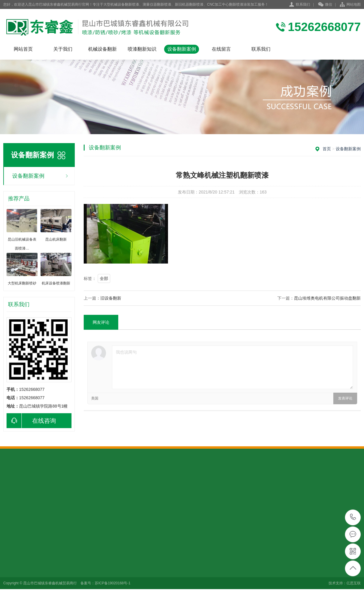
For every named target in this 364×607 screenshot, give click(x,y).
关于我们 (63, 49)
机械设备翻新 (102, 49)
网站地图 (354, 4)
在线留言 (221, 49)
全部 (104, 278)
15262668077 (353, 517)
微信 (325, 5)
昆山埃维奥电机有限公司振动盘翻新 (327, 298)
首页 (327, 149)
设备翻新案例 (182, 49)
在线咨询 (31, 421)
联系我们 (303, 4)
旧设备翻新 (111, 298)
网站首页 (23, 49)
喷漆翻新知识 (142, 49)
